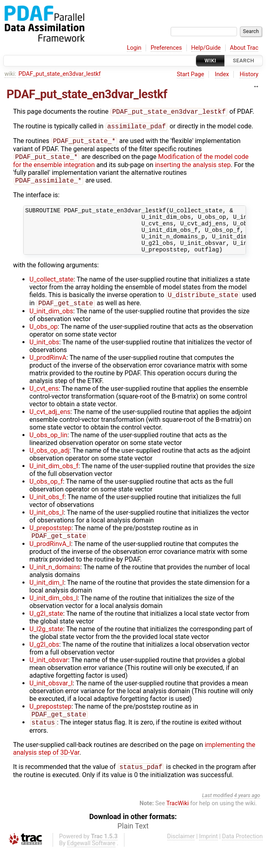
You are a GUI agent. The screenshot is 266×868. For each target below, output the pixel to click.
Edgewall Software (91, 861)
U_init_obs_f (47, 511)
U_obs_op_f (46, 496)
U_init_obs (44, 356)
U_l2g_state (46, 644)
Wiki (210, 61)
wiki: (10, 74)
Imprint (208, 854)
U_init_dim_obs (51, 325)
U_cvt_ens (44, 403)
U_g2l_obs (44, 660)
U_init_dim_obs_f (54, 480)
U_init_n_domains (55, 582)
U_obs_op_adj (49, 465)
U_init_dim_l (47, 598)
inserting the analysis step (193, 168)
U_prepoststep (50, 542)
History (249, 74)
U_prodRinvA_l (50, 559)
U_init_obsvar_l (51, 698)
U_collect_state (51, 292)
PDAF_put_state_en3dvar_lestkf (60, 74)
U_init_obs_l (47, 527)
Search (244, 61)
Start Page (190, 74)
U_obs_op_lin (48, 449)
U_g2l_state (46, 629)
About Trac (244, 48)
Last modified (217, 813)
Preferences (166, 48)
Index (222, 74)
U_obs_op (43, 341)
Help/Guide (206, 48)
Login (134, 48)
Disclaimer (181, 854)
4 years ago (247, 813)
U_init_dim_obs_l (53, 613)
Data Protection (242, 854)
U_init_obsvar (49, 675)
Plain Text (133, 844)
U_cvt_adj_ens (50, 426)
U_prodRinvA (48, 372)
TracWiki (178, 821)
